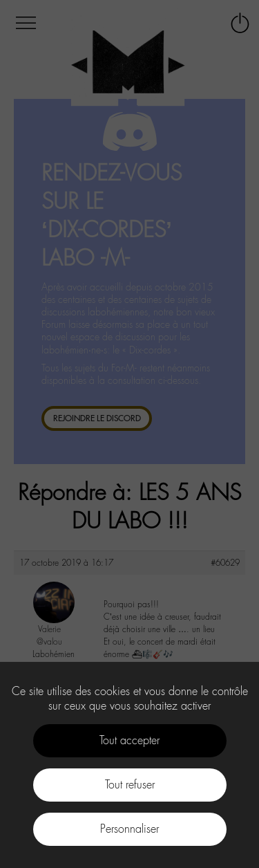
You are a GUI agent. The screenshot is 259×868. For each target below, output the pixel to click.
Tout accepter (129, 740)
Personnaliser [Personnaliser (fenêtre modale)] (129, 829)
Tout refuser (130, 785)
